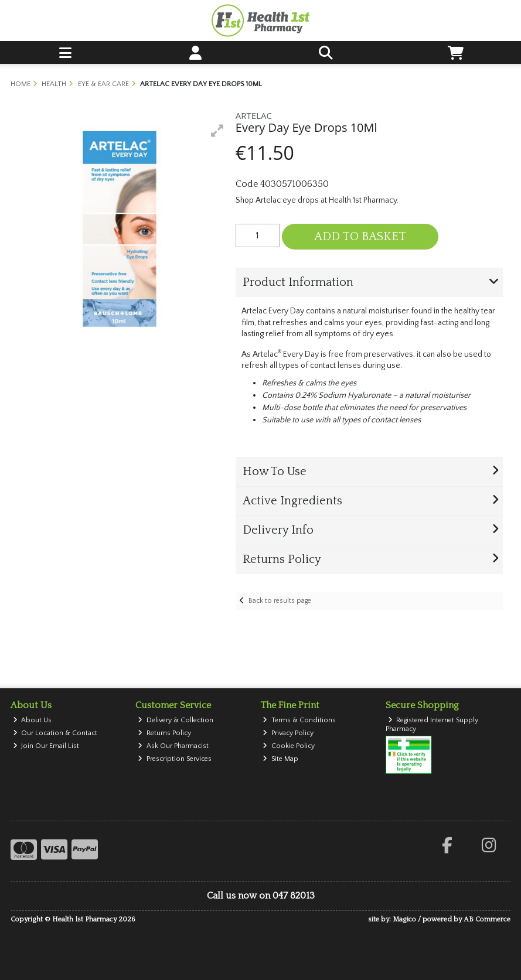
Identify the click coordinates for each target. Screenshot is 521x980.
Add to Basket (360, 237)
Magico (404, 919)
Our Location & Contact (55, 733)
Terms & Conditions (299, 720)
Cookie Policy (289, 746)
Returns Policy (164, 733)
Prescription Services (175, 759)
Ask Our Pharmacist (173, 746)
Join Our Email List (46, 746)
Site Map (280, 759)
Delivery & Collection (176, 720)
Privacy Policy (288, 733)
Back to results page (280, 601)
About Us (33, 720)
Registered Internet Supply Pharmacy (432, 724)
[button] (217, 131)
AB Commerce (487, 919)
